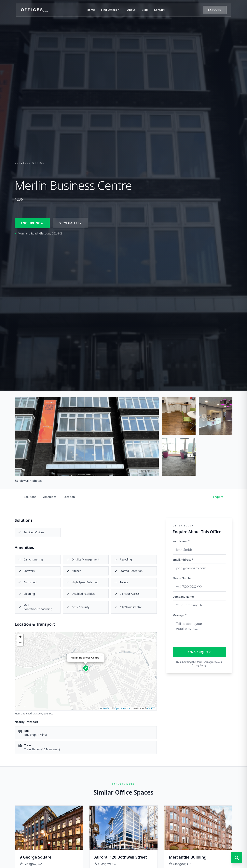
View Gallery (70, 223)
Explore (215, 10)
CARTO (151, 709)
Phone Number (183, 578)
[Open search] (237, 858)
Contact (159, 10)
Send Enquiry (199, 652)
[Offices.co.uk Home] (34, 10)
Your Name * (181, 541)
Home (91, 10)
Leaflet (105, 709)
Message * (180, 615)
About (131, 10)
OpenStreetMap (123, 709)
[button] (86, 668)
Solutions (30, 497)
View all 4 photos (28, 481)
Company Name (183, 597)
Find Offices (111, 10)
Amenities (50, 497)
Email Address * (183, 560)
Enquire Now (32, 223)
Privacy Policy (199, 665)
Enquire (218, 497)
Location (69, 497)
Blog (145, 10)
